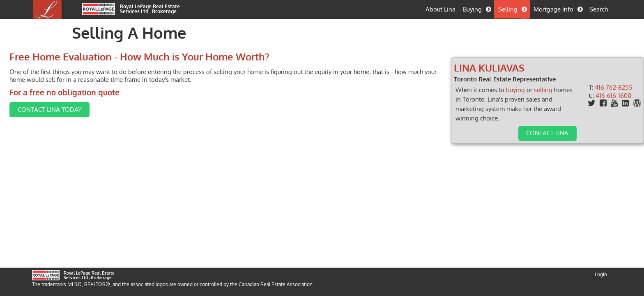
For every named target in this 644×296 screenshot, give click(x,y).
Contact (525, 133)
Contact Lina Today (82, 118)
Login (601, 290)
